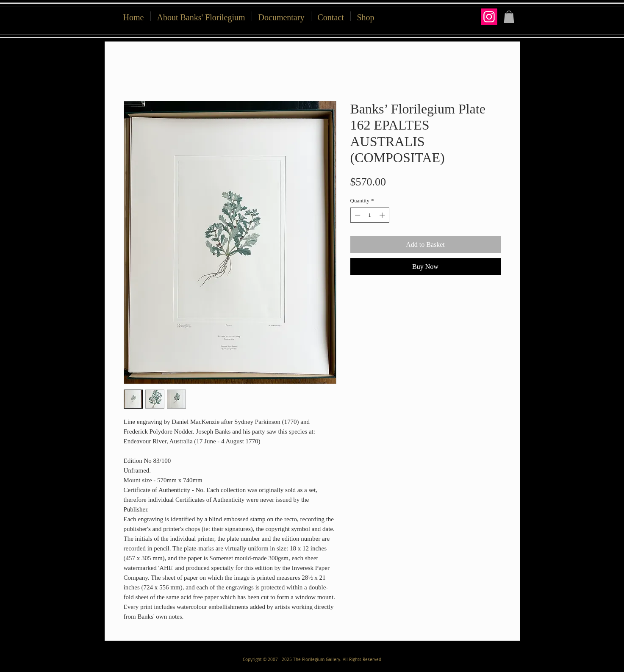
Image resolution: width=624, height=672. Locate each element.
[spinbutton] (370, 215)
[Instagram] (489, 17)
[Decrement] (357, 215)
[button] (366, 16)
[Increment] (383, 215)
